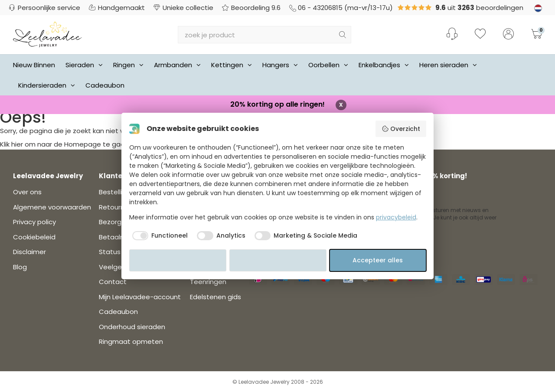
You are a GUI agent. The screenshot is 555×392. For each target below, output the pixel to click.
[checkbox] (159, 236)
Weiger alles (178, 260)
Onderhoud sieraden (132, 327)
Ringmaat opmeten (131, 341)
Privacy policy (34, 222)
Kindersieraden (47, 85)
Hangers (280, 65)
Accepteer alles (378, 260)
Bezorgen (114, 222)
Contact (113, 282)
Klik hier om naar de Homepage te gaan (64, 144)
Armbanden (177, 65)
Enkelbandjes (384, 65)
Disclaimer (29, 252)
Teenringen (208, 282)
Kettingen (232, 65)
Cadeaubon (105, 85)
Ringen (128, 65)
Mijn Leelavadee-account (140, 297)
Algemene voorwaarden (52, 207)
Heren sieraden (448, 65)
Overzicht (401, 129)
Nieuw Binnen (34, 65)
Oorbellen (328, 65)
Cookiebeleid (34, 237)
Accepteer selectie (278, 260)
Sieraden (84, 65)
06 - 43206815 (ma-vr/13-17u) (341, 8)
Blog (20, 267)
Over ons (27, 192)
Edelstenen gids (215, 297)
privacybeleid (396, 217)
